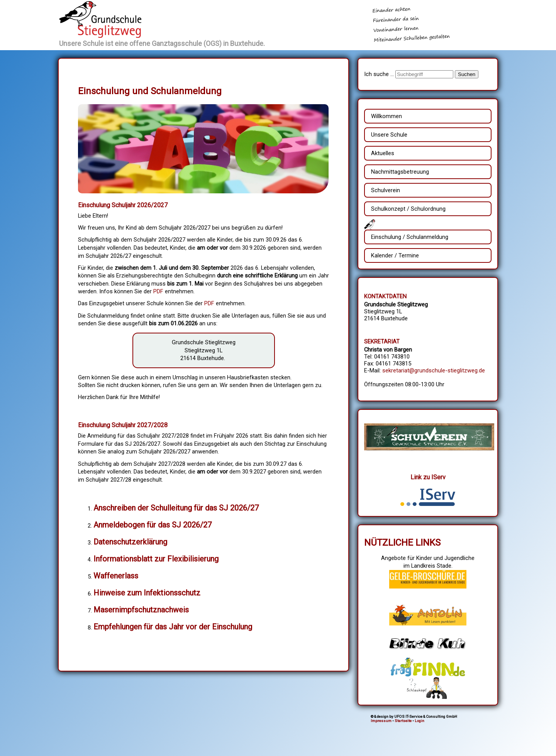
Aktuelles (383, 153)
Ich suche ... (380, 74)
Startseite (403, 721)
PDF (158, 291)
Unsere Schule (389, 135)
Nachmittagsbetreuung (400, 172)
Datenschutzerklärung (130, 542)
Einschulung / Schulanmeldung (410, 237)
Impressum (381, 721)
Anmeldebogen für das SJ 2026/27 (153, 525)
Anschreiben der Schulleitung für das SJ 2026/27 (176, 508)
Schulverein (386, 190)
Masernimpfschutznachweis (141, 610)
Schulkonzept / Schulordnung (408, 209)
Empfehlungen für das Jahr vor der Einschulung (173, 627)
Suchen (467, 74)
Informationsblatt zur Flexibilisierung (156, 559)
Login (420, 721)
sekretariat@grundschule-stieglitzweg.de (434, 370)
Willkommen (386, 116)
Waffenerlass (116, 576)
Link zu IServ (428, 477)
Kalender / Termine (395, 255)
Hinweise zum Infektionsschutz (147, 593)
